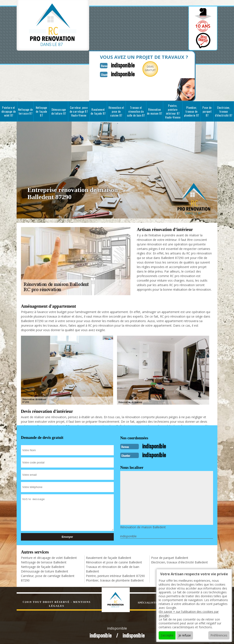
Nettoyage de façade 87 (42, 111)
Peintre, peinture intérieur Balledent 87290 (115, 575)
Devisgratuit (147, 68)
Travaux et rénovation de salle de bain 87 (136, 111)
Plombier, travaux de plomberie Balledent (115, 579)
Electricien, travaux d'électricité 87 (224, 111)
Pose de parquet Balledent (170, 557)
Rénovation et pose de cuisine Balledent (114, 561)
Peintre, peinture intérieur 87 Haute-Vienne (173, 111)
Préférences (219, 635)
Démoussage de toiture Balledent (45, 570)
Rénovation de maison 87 (155, 111)
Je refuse (185, 635)
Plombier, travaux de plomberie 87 (192, 111)
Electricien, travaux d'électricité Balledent (179, 561)
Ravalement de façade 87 (98, 111)
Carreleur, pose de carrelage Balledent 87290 (48, 577)
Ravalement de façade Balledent (109, 557)
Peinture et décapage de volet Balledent (49, 557)
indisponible (119, 65)
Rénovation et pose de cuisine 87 (116, 111)
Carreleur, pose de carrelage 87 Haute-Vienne (79, 111)
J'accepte (167, 635)
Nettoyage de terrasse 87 (26, 111)
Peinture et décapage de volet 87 (9, 111)
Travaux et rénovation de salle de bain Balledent (113, 568)
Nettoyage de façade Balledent (43, 566)
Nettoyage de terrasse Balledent (44, 561)
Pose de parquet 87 (207, 111)
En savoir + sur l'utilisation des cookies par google (189, 614)
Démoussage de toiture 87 (59, 111)
